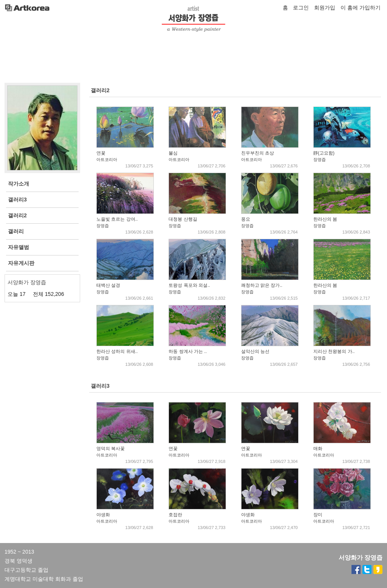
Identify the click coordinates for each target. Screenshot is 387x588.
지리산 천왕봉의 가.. (334, 351)
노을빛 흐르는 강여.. (117, 219)
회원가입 (325, 8)
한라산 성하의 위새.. (117, 351)
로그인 (301, 8)
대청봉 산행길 (183, 219)
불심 (173, 153)
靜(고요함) (324, 153)
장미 (318, 515)
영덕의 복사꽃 (111, 449)
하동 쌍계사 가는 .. (188, 351)
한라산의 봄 (325, 219)
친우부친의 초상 (258, 153)
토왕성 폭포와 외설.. (189, 285)
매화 (318, 449)
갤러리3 (100, 386)
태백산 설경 (108, 285)
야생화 (103, 515)
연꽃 (101, 153)
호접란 (175, 515)
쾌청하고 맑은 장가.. (262, 285)
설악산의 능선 (255, 351)
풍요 (246, 219)
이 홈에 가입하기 (361, 8)
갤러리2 (100, 90)
